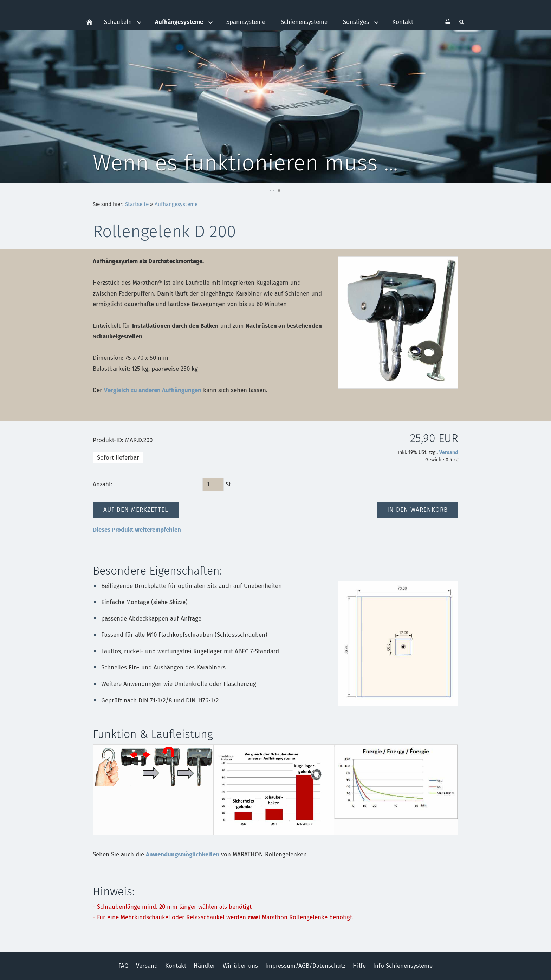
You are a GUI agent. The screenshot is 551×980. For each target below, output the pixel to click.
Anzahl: (102, 484)
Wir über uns (240, 966)
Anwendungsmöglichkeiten (183, 854)
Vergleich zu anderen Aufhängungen (153, 390)
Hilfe (359, 966)
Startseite (137, 204)
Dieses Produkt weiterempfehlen (137, 530)
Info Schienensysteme (403, 966)
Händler (205, 966)
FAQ (124, 966)
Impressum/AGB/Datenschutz (305, 966)
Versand (449, 452)
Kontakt (176, 966)
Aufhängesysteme (176, 204)
